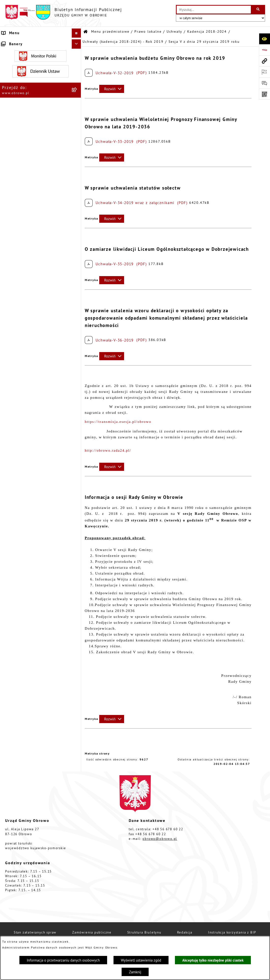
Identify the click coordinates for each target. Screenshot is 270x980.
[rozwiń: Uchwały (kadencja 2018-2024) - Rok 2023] (77, 506)
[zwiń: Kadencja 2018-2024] (77, 166)
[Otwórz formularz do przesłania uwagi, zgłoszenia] (264, 83)
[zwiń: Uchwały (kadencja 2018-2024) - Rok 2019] (77, 197)
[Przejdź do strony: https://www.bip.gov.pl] (264, 50)
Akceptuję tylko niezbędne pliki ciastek (213, 960)
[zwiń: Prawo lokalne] (77, 92)
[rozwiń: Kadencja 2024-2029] (77, 542)
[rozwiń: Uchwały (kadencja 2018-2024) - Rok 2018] (77, 179)
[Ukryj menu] (76, 33)
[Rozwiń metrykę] (112, 89)
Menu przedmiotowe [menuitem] (22, 42)
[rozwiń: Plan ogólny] (77, 834)
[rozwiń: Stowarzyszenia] (77, 901)
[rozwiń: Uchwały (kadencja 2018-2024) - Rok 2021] (77, 470)
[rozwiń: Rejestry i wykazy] (77, 926)
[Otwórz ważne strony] (264, 72)
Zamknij (135, 972)
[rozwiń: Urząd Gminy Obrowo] (77, 79)
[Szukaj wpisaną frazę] (258, 10)
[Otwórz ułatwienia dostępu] (264, 39)
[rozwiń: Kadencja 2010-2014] (77, 141)
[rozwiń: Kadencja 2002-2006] (77, 129)
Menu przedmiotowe (110, 32)
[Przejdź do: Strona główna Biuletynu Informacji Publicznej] (86, 32)
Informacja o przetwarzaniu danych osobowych (63, 960)
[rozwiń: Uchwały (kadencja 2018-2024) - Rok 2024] (77, 524)
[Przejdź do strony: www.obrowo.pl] (264, 61)
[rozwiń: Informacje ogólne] (77, 54)
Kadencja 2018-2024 (207, 32)
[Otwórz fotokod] (264, 94)
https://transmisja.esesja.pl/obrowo (118, 422)
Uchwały (174, 32)
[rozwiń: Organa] (77, 67)
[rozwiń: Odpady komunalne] (77, 913)
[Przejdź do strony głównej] (64, 12)
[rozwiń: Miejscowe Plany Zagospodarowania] (77, 816)
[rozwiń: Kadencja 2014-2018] (77, 154)
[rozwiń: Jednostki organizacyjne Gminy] (77, 699)
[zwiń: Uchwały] (77, 117)
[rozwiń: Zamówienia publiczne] (77, 724)
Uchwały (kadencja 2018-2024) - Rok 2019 (123, 42)
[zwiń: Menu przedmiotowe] (77, 42)
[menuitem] (41, 55)
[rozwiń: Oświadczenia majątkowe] (77, 761)
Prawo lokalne (148, 32)
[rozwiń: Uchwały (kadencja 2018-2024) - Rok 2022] (77, 488)
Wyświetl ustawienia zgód (141, 960)
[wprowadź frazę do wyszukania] (214, 10)
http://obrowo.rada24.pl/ (108, 450)
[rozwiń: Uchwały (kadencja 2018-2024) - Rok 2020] (77, 452)
